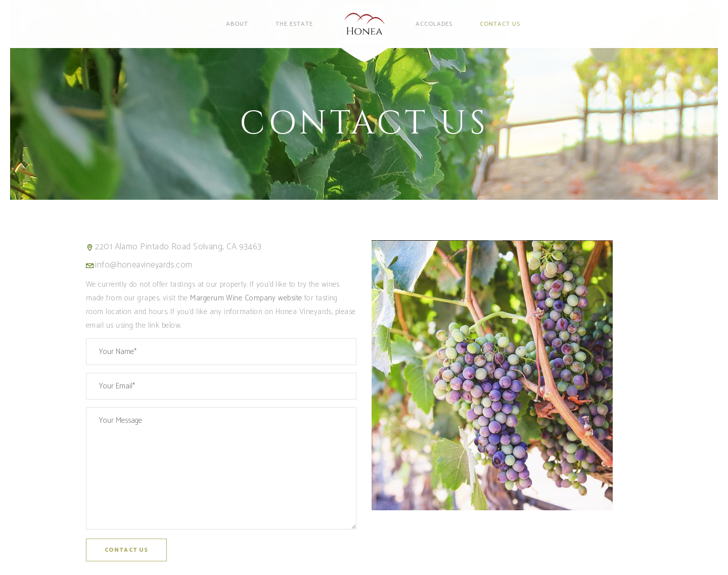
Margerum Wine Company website (246, 298)
